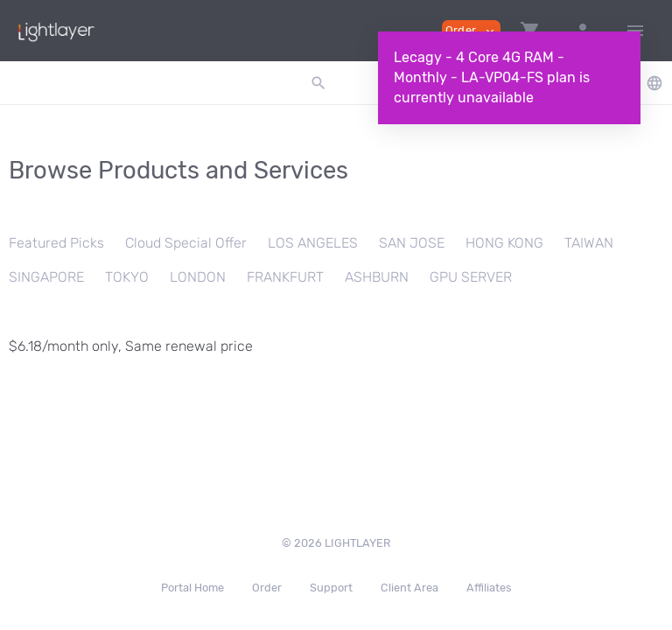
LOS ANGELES (313, 243)
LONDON (198, 277)
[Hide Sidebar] (635, 31)
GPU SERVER (471, 277)
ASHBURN (377, 277)
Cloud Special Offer (186, 243)
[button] (530, 31)
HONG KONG (504, 243)
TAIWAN (589, 243)
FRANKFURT (285, 277)
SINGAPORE (46, 277)
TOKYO (127, 277)
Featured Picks (56, 243)
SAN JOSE (412, 243)
